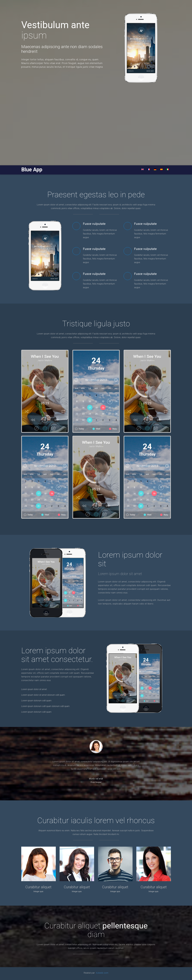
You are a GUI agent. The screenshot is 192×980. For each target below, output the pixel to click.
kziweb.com (102, 973)
